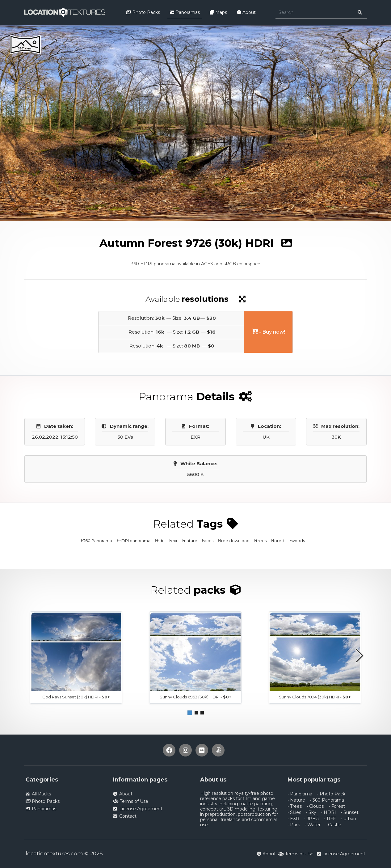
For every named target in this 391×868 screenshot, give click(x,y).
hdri (161, 541)
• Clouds (315, 806)
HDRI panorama (135, 541)
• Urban (348, 819)
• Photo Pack (331, 794)
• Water (313, 825)
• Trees (295, 806)
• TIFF (330, 819)
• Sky (311, 812)
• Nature (296, 800)
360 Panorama (97, 541)
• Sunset (350, 812)
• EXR (293, 819)
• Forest (337, 806)
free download (235, 541)
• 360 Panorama (327, 800)
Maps (218, 12)
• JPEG (311, 819)
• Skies (294, 812)
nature (191, 541)
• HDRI (329, 812)
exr (174, 541)
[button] (190, 713)
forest (279, 541)
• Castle (333, 825)
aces (209, 541)
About (246, 12)
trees (261, 541)
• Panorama (300, 794)
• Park (294, 825)
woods (298, 541)
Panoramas (185, 12)
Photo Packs (143, 12)
